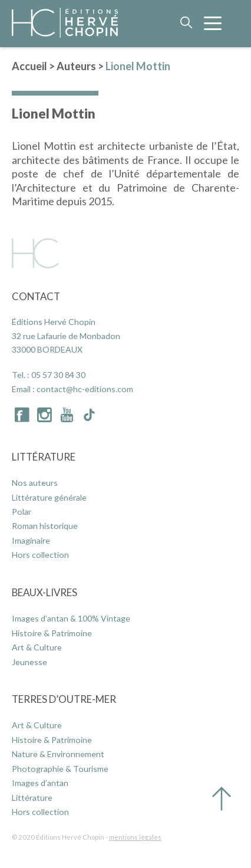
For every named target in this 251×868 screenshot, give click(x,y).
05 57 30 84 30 (58, 375)
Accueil (29, 66)
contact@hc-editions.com (85, 389)
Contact (36, 296)
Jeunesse (29, 662)
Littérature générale (49, 497)
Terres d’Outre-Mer (64, 699)
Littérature (44, 457)
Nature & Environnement (58, 754)
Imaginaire (31, 540)
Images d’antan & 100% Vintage (71, 618)
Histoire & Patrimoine (52, 633)
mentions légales (135, 837)
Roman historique (45, 526)
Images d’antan (40, 783)
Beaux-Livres (44, 592)
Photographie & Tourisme (60, 769)
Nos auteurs (35, 483)
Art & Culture (37, 647)
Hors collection (40, 555)
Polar (22, 512)
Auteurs (76, 66)
